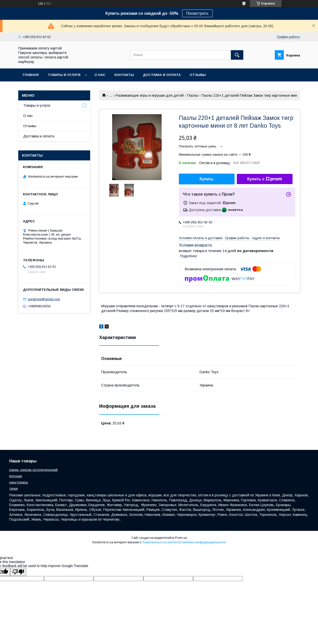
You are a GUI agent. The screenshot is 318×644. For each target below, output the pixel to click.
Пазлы (193, 95)
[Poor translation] (18, 572)
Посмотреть (197, 13)
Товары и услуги (64, 75)
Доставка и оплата (162, 75)
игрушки (16, 476)
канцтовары (19, 482)
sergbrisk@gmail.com (44, 299)
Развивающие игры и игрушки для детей (150, 95)
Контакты (124, 75)
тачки (13, 488)
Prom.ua (181, 538)
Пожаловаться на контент (160, 542)
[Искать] (237, 55)
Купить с (264, 179)
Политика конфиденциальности (203, 542)
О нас (100, 75)
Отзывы (198, 75)
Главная (31, 75)
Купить (207, 179)
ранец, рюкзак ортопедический (33, 470)
